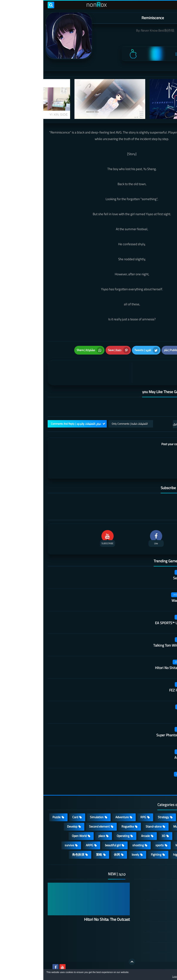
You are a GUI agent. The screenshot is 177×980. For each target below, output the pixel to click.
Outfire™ (147, 713)
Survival (161, 836)
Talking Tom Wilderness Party (132, 645)
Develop (29, 826)
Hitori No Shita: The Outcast (133, 668)
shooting (95, 845)
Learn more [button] (135, 977)
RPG (100, 817)
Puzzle (13, 817)
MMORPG (139, 845)
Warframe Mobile (141, 600)
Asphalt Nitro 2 (142, 757)
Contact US (151, 937)
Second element (56, 826)
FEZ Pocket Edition (140, 690)
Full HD (161, 845)
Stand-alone (110, 826)
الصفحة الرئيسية (148, 885)
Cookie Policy (150, 927)
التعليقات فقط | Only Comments (86, 424)
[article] (48, 373)
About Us (152, 948)
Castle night (145, 780)
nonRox (140, 966)
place (58, 836)
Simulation (53, 817)
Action (162, 817)
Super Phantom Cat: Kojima (133, 735)
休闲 (74, 855)
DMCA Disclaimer (147, 895)
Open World (36, 836)
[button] (160, 975)
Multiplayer (137, 826)
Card (32, 817)
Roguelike (84, 826)
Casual (142, 817)
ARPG (46, 845)
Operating (80, 836)
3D (120, 836)
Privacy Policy (149, 916)
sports (116, 845)
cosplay (161, 826)
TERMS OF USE (148, 906)
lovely (92, 855)
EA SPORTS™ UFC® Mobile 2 (133, 623)
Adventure (79, 817)
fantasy (139, 836)
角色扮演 (35, 855)
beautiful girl (69, 845)
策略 (56, 855)
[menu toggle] (169, 5)
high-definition (139, 855)
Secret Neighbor (142, 578)
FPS (163, 855)
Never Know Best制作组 (114, 30)
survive (26, 845)
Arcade (102, 836)
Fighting (113, 855)
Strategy (120, 817)
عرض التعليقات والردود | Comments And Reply (33, 424)
